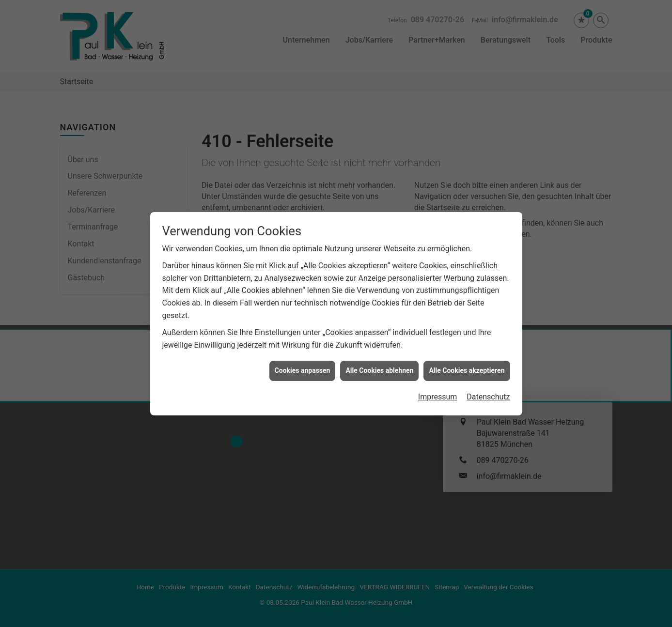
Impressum (438, 363)
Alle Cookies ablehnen (379, 337)
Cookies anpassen (303, 337)
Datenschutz (488, 363)
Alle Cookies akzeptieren (467, 337)
